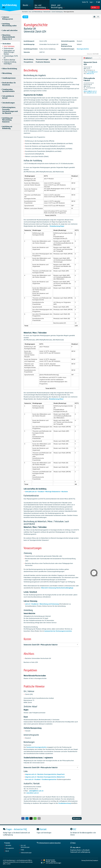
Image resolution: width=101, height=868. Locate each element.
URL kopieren (77, 818)
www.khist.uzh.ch (33, 793)
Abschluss (62, 59)
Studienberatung (64, 803)
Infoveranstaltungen (26, 853)
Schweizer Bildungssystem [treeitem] (8, 18)
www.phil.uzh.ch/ (92, 93)
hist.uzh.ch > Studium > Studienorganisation (41, 779)
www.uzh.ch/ (90, 74)
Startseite (25, 12)
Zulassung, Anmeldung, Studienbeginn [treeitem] (10, 63)
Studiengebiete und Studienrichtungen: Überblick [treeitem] (9, 52)
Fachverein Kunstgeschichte (36, 747)
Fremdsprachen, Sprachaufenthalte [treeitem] (8, 90)
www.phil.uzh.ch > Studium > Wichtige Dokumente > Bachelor (47, 492)
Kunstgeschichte (69, 12)
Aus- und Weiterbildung (35, 12)
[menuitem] (27, 5)
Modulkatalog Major (57, 226)
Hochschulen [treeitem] (7, 44)
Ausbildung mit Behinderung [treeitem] (7, 127)
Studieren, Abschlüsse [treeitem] (9, 60)
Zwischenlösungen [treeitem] (8, 103)
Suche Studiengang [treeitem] (9, 46)
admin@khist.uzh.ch (36, 791)
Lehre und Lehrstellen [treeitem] (10, 30)
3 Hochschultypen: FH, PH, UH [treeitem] (11, 57)
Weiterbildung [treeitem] (7, 73)
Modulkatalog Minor (56, 399)
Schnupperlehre (10, 848)
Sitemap (83, 860)
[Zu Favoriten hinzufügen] (98, 17)
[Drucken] (94, 17)
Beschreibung (29, 59)
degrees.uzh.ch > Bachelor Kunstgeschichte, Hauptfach (45, 774)
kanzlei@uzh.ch (93, 72)
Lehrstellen (8, 845)
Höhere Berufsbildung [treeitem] (10, 69)
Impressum (95, 860)
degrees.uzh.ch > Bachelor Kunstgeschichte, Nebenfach (45, 777)
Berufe (7, 851)
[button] (23, 818)
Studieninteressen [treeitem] (9, 48)
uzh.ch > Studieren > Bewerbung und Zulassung (42, 604)
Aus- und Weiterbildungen (25, 846)
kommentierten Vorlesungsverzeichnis (58, 631)
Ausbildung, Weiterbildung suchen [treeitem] (9, 25)
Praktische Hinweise (43, 62)
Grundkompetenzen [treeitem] (9, 78)
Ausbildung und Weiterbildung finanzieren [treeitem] (7, 120)
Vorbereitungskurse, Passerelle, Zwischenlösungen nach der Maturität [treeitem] (10, 110)
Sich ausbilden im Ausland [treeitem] (8, 97)
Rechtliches (89, 860)
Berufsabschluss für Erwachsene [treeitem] (9, 84)
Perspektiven (28, 62)
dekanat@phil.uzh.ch (90, 91)
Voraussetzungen (42, 59)
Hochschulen (47, 12)
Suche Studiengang (57, 12)
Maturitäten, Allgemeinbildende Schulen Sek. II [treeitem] (9, 37)
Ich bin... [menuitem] (95, 7)
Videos (22, 850)
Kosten (54, 59)
